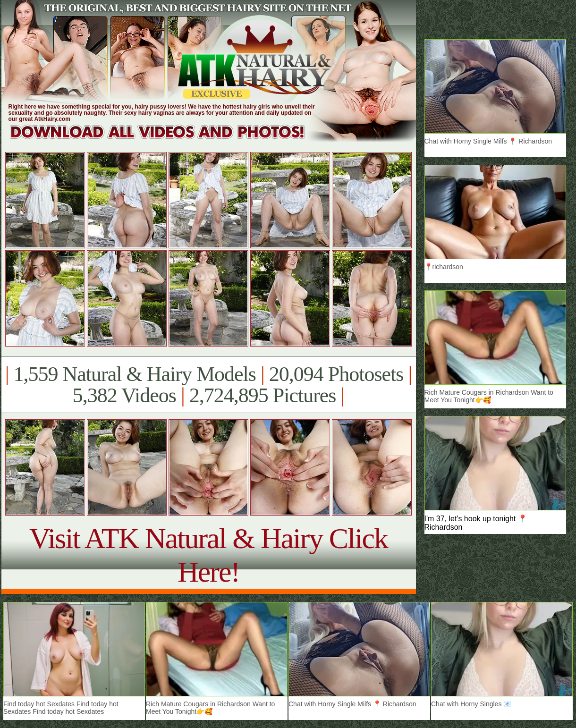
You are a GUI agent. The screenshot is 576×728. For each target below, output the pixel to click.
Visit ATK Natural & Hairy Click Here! (208, 555)
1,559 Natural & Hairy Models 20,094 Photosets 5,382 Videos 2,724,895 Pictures (208, 385)
